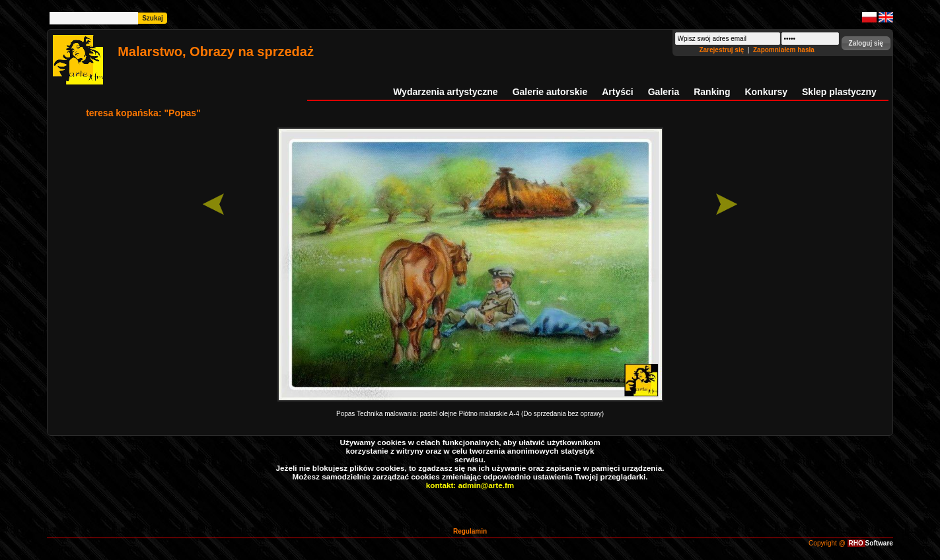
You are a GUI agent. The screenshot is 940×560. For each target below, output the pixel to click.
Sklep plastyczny (839, 92)
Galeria (664, 92)
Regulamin (470, 531)
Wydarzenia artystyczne (445, 92)
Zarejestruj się (722, 50)
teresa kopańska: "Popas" (143, 113)
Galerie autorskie (550, 92)
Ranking (712, 92)
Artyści (617, 92)
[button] (866, 43)
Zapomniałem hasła (784, 50)
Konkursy (766, 92)
